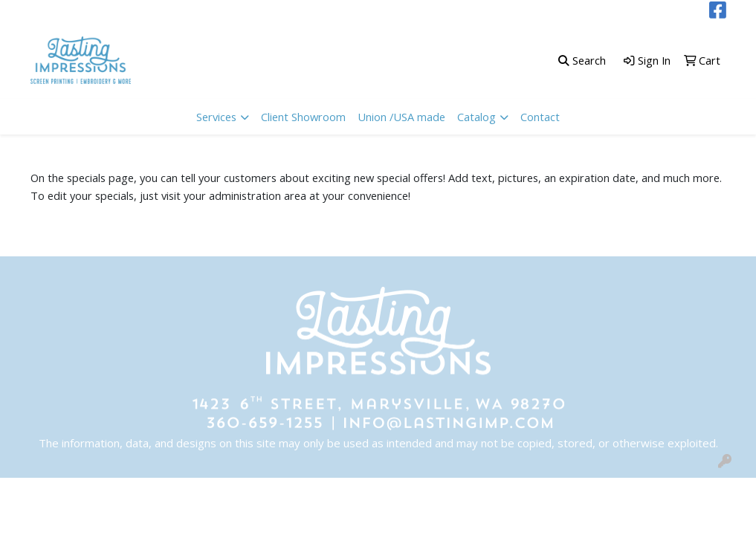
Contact (540, 117)
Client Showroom (303, 117)
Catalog (476, 117)
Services (216, 117)
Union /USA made (401, 117)
